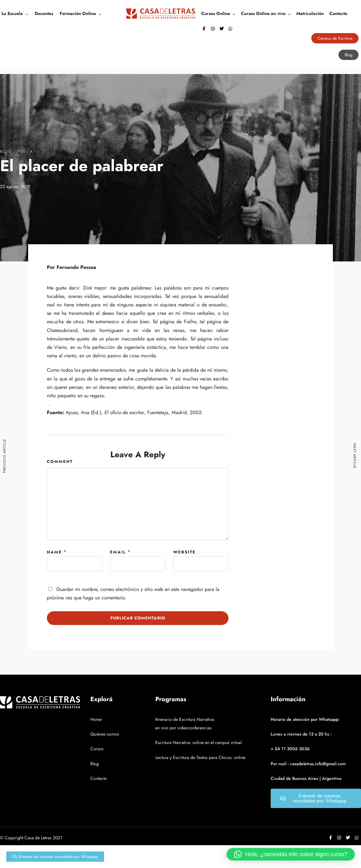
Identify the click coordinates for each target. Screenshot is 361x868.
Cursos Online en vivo (263, 13)
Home (96, 719)
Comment (60, 461)
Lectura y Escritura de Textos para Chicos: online (200, 757)
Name (54, 552)
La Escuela (12, 13)
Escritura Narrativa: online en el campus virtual (198, 742)
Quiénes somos (105, 734)
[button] (291, 854)
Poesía (25, 151)
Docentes (44, 13)
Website (184, 552)
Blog (6, 151)
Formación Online (78, 13)
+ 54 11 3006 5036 (290, 749)
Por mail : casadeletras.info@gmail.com (308, 764)
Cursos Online (216, 13)
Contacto (338, 13)
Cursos (97, 749)
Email (118, 552)
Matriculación (310, 13)
